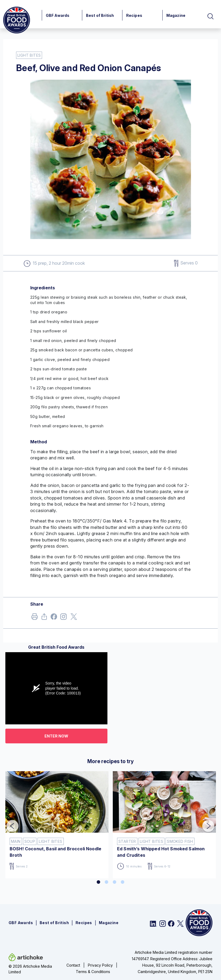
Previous (9, 823)
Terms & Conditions (93, 972)
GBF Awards (58, 15)
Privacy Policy (100, 965)
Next (204, 823)
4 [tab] (123, 882)
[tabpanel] (57, 823)
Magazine (176, 15)
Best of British (100, 15)
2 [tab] (107, 882)
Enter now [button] (56, 736)
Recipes (134, 15)
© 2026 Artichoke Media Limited (30, 969)
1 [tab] (99, 882)
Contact (73, 965)
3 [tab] (115, 882)
